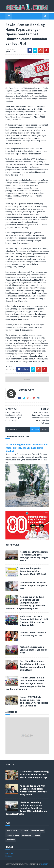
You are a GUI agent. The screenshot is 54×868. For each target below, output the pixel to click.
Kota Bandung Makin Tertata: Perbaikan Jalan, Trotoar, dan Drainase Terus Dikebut (27, 448)
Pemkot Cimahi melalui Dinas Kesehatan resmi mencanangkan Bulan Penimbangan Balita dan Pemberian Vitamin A (25, 683)
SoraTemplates (21, 864)
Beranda (9, 854)
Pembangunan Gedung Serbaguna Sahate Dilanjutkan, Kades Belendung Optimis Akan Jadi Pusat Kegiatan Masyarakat (25, 603)
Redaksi (9, 856)
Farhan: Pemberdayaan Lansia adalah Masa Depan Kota (34, 650)
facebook (35, 429)
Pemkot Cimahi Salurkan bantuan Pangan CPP (33, 634)
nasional (24, 831)
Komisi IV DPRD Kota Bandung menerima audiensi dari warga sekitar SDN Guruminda (34, 701)
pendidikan (27, 835)
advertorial (12, 831)
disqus (44, 429)
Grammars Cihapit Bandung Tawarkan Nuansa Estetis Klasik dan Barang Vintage (34, 774)
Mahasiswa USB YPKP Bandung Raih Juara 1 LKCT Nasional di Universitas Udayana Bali (34, 621)
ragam (37, 835)
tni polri (11, 840)
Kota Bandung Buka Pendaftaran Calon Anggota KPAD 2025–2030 (33, 571)
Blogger (44, 864)
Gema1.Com (26, 390)
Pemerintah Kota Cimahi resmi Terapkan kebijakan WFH (33, 585)
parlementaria (11, 369)
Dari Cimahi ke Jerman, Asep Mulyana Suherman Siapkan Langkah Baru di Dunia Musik (33, 665)
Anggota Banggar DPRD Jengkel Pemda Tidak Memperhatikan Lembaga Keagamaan (33, 790)
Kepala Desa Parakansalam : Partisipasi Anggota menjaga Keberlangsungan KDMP (34, 556)
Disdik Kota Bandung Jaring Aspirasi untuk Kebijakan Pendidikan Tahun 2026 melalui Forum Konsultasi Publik (26, 808)
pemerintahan (13, 835)
